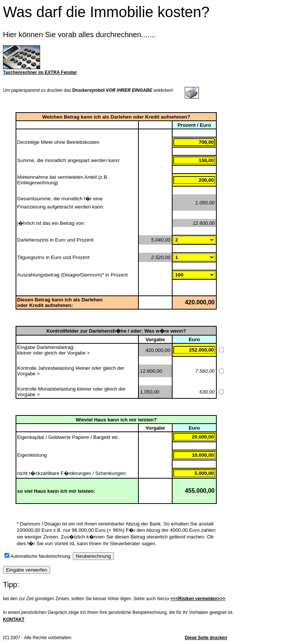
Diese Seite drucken (206, 638)
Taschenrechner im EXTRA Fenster (40, 72)
